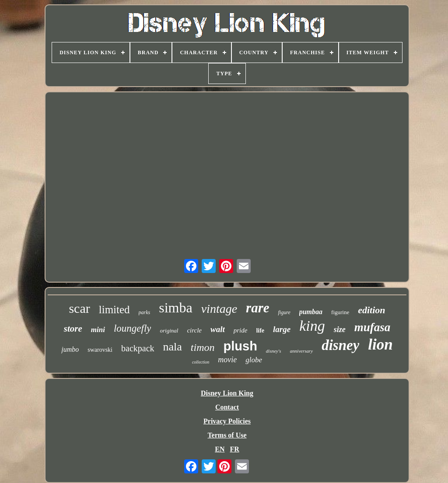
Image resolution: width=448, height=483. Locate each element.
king (312, 326)
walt (218, 329)
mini (98, 330)
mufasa (373, 327)
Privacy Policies (227, 421)
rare (257, 308)
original (169, 331)
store (73, 329)
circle (194, 330)
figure (284, 312)
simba (175, 308)
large (282, 329)
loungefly (133, 328)
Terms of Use (227, 435)
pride (241, 330)
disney (340, 345)
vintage (219, 309)
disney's (274, 351)
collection (201, 362)
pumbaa (311, 312)
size (340, 329)
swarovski (100, 350)
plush (240, 346)
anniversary (302, 351)
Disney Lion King (227, 393)
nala (173, 347)
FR (234, 449)
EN (220, 449)
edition (371, 310)
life (260, 331)
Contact (227, 407)
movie (227, 360)
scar (79, 308)
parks (145, 312)
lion (380, 345)
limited (114, 310)
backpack (138, 348)
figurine (340, 312)
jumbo (70, 349)
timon (203, 347)
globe (254, 360)
